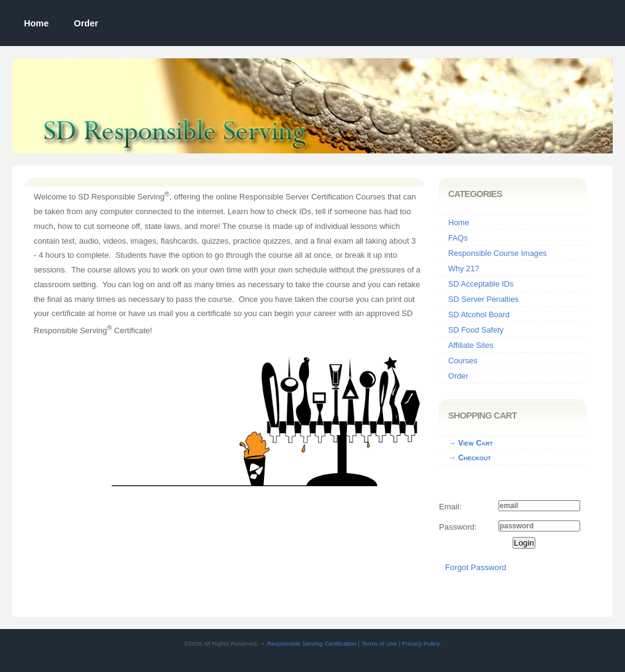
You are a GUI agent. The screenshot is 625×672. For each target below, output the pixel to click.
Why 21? (464, 268)
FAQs (458, 238)
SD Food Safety (476, 330)
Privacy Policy (421, 643)
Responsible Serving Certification (312, 643)
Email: (450, 507)
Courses (463, 361)
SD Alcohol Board (479, 315)
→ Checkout (470, 458)
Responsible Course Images (497, 253)
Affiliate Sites (471, 345)
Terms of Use (379, 643)
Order (86, 23)
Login (524, 543)
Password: (458, 527)
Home (36, 23)
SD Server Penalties (483, 299)
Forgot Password (476, 567)
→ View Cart (471, 443)
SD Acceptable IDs (481, 284)
